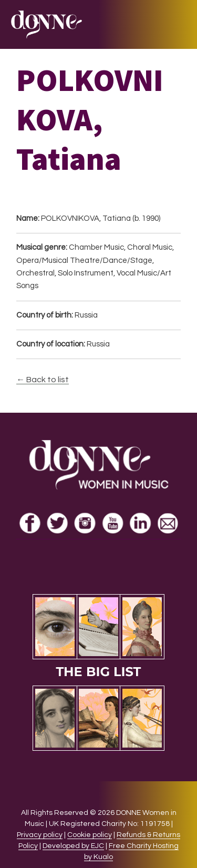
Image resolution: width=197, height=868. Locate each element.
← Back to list (43, 380)
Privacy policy (40, 835)
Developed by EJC (73, 846)
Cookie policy (90, 835)
